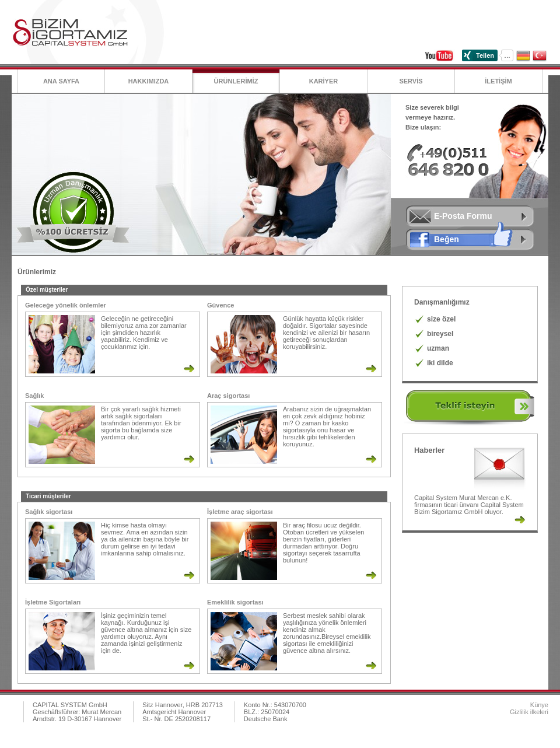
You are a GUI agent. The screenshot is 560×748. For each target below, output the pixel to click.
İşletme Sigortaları (53, 602)
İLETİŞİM (498, 81)
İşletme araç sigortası (240, 512)
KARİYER (324, 81)
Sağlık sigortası (49, 512)
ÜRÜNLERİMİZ (236, 81)
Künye (539, 705)
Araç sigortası (228, 396)
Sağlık (34, 396)
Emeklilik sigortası (235, 602)
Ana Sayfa (61, 81)
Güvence (220, 305)
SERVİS (411, 81)
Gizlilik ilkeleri (529, 712)
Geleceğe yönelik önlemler (66, 305)
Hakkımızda (149, 81)
